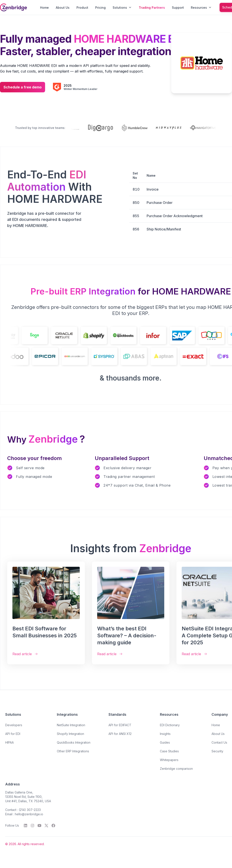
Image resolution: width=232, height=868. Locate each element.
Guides (165, 742)
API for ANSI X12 (120, 734)
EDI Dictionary (170, 725)
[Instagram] (32, 826)
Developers (14, 725)
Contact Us (219, 742)
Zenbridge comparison (176, 769)
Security (217, 751)
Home (44, 8)
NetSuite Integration (71, 725)
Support (178, 8)
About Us (63, 8)
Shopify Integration (70, 734)
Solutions (122, 8)
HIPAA (9, 742)
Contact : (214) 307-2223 (23, 810)
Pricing (100, 8)
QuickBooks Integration (74, 742)
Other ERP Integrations (73, 751)
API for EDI (13, 734)
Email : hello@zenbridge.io (24, 814)
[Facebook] (53, 826)
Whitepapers (169, 760)
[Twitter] (46, 826)
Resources (201, 8)
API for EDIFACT (120, 725)
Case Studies (169, 751)
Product (82, 8)
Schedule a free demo (23, 87)
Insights (165, 734)
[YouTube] (39, 826)
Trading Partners (152, 8)
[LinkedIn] (25, 826)
